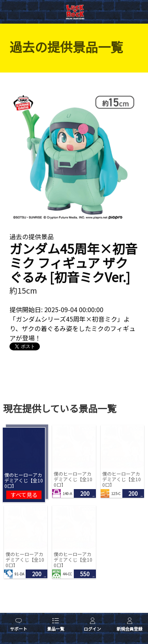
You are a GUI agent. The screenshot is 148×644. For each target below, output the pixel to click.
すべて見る (24, 495)
